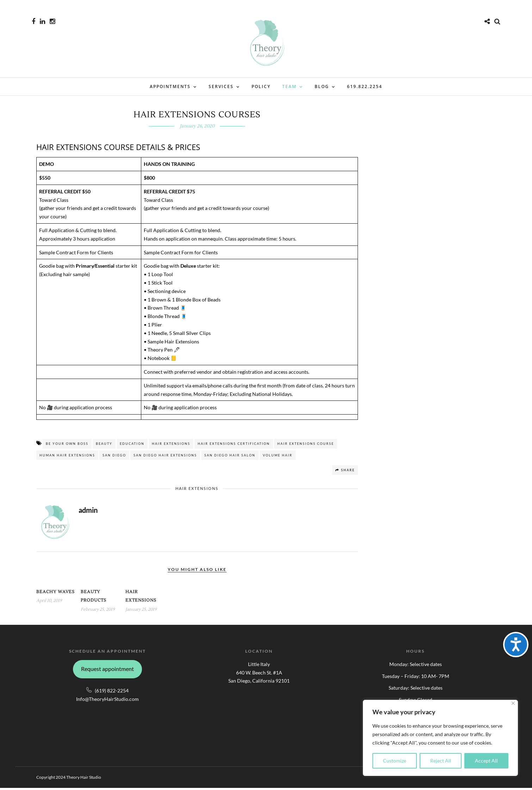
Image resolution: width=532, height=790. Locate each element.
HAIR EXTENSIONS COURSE (306, 446)
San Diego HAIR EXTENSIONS (165, 457)
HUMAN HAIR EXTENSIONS (67, 457)
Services (221, 86)
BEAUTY (104, 446)
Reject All (441, 761)
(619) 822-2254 (112, 693)
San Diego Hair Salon (230, 457)
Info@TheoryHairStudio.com (107, 701)
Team (289, 86)
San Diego (114, 457)
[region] (440, 738)
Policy (261, 86)
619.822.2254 (365, 86)
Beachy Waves (55, 594)
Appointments (170, 86)
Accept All (486, 761)
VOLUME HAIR (278, 457)
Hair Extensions (171, 446)
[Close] (513, 703)
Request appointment (107, 671)
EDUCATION (132, 446)
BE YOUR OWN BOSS (67, 446)
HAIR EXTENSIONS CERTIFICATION (234, 446)
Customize (395, 761)
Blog (322, 86)
